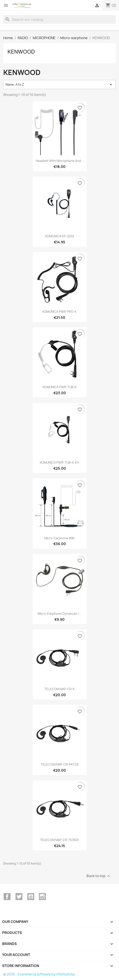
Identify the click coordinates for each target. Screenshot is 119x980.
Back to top (99, 876)
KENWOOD (21, 52)
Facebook (7, 897)
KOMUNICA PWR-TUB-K (60, 387)
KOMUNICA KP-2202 (60, 236)
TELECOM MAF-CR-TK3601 (59, 840)
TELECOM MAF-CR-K (60, 689)
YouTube (31, 897)
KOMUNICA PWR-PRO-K (59, 312)
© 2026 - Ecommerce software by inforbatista (39, 974)
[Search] (59, 19)
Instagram (42, 897)
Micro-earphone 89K (59, 538)
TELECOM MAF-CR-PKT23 (60, 764)
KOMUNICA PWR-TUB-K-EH (59, 462)
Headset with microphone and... (60, 161)
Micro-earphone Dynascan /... (60, 614)
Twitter (19, 897)
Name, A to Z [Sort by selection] (59, 85)
